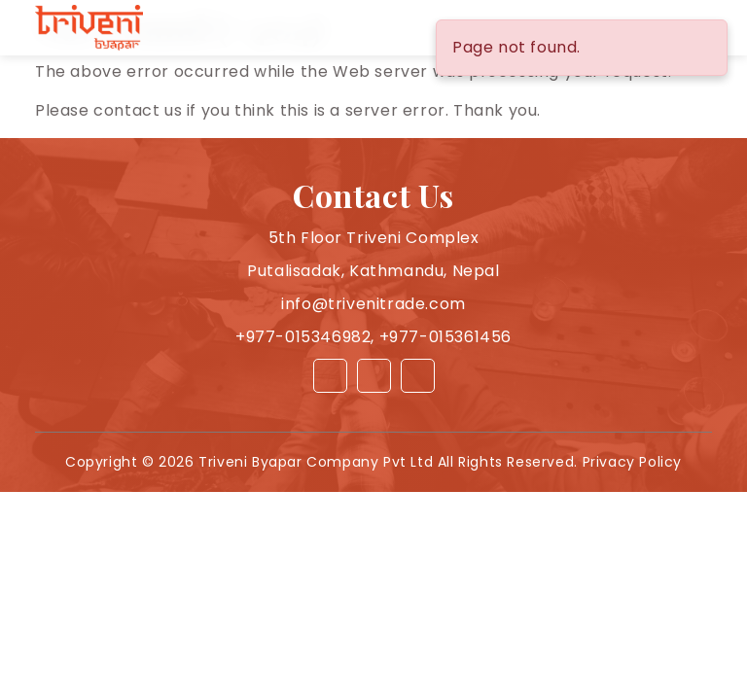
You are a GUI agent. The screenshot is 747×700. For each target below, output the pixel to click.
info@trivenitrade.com (373, 304)
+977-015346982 (303, 337)
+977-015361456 (445, 337)
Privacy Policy (632, 462)
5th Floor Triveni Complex (374, 238)
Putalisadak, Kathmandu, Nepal (373, 271)
